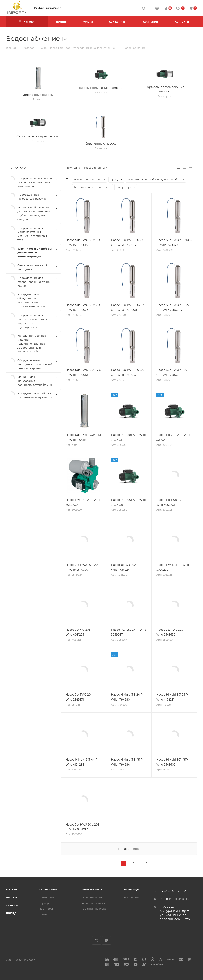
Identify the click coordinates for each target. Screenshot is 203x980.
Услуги (12, 905)
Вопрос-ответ (133, 897)
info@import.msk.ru (175, 899)
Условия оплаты (92, 897)
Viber (96, 940)
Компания (48, 890)
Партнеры (46, 909)
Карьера (45, 903)
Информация (93, 890)
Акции (12, 897)
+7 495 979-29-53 (47, 8)
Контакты (45, 914)
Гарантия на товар (94, 909)
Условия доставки (94, 903)
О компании (47, 897)
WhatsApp (107, 940)
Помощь (132, 890)
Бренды (13, 913)
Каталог (13, 890)
